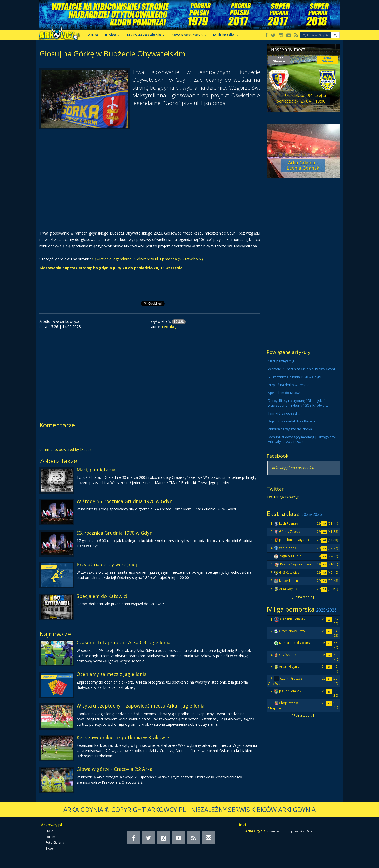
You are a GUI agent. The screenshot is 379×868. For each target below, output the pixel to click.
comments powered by (66, 449)
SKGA (49, 831)
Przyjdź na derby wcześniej (107, 564)
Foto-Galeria (55, 843)
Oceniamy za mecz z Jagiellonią (112, 674)
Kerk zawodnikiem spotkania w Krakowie (123, 737)
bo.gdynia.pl (105, 268)
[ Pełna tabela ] (303, 597)
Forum (92, 35)
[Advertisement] (150, 182)
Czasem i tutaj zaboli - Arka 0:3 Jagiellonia (124, 642)
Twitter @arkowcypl (283, 497)
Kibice (113, 35)
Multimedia (226, 35)
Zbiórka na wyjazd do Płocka (290, 429)
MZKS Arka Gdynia (146, 35)
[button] (335, 35)
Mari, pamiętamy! (96, 470)
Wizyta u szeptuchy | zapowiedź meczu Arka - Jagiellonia (141, 706)
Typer (50, 848)
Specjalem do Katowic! (102, 596)
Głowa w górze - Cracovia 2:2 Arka (114, 769)
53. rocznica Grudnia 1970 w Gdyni (115, 533)
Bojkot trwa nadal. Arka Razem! (292, 421)
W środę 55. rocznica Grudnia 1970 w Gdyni (125, 501)
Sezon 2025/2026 (189, 35)
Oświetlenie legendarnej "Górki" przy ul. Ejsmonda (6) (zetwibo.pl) (147, 259)
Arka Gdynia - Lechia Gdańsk (303, 165)
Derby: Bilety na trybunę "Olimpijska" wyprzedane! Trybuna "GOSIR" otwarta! (299, 403)
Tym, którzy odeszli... (284, 413)
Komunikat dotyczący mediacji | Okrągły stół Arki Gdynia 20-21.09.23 (302, 439)
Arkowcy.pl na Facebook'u (293, 468)
